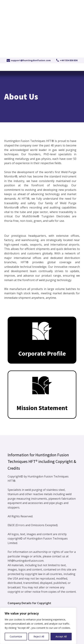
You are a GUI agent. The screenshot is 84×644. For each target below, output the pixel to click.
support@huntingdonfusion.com (31, 60)
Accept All (61, 636)
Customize (16, 636)
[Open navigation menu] (76, 33)
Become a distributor (64, 4)
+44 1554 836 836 (22, 4)
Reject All (39, 636)
